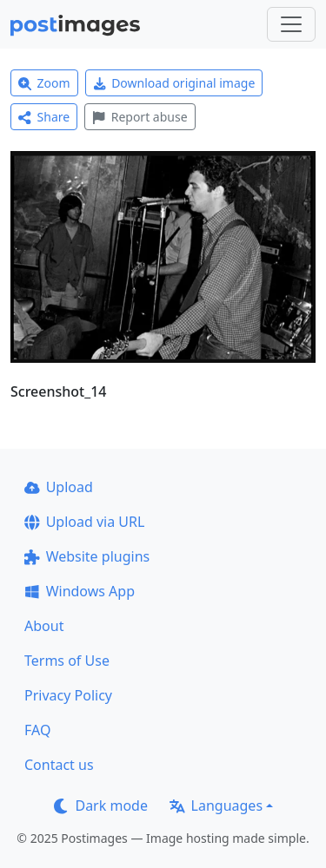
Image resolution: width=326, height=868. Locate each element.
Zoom (44, 83)
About (44, 626)
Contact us (59, 765)
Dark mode (101, 806)
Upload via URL (84, 522)
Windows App (80, 591)
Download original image (174, 83)
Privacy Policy (68, 695)
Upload (59, 487)
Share (44, 117)
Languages (216, 806)
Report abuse (140, 117)
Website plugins (87, 556)
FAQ (37, 730)
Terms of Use (67, 661)
